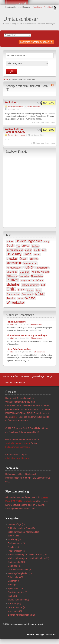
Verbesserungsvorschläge (32, 376)
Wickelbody (12, 102)
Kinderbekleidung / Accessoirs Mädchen (26, 558)
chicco (26, 246)
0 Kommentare (39, 352)
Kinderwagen (14, 268)
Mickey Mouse (40, 272)
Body (47, 241)
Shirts (21, 290)
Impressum (20, 383)
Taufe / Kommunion (17, 600)
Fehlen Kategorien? (17, 322)
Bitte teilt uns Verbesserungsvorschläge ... (28, 335)
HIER (16, 417)
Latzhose (12, 272)
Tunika (11, 298)
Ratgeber (25, 280)
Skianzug (30, 290)
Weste (30, 298)
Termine (8, 383)
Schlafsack (38, 280)
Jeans (34, 259)
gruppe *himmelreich (47, 634)
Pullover (13, 280)
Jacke (12, 258)
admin (12, 324)
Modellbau (13, 566)
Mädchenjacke (12, 276)
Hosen (37, 254)
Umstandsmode (15, 607)
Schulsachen (14, 577)
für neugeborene (15, 250)
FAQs (50, 376)
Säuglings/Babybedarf (16, 107)
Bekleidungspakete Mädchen (21, 532)
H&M (44, 250)
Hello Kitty (14, 254)
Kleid (29, 267)
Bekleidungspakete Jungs (20, 528)
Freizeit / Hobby (15, 551)
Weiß (20, 299)
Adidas (10, 241)
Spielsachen (13, 589)
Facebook (55, 9)
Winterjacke (15, 303)
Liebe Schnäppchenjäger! (20, 349)
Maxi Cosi (24, 272)
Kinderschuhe (14, 562)
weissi (23, 135)
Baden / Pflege (15, 524)
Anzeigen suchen (11, 71)
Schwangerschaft (30, 285)
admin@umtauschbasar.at (18, 458)
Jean (23, 259)
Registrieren (38, 7)
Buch (10, 245)
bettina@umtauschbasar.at (18, 447)
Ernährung (13, 539)
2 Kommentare (36, 338)
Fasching (12, 547)
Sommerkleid (13, 294)
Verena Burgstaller (34, 107)
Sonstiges (12, 585)
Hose (28, 254)
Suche (11, 596)
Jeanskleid (14, 263)
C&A (18, 246)
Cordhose (35, 246)
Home (6, 79)
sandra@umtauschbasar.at (18, 443)
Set (43, 285)
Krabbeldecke (42, 268)
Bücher (11, 536)
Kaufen (14, 376)
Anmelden (48, 7)
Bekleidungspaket (29, 241)
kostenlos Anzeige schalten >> (36, 42)
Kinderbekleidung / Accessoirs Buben (25, 555)
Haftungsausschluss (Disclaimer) (21, 474)
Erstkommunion (15, 543)
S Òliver (40, 294)
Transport (12, 603)
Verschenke (13, 611)
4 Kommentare (36, 324)
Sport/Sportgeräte (16, 592)
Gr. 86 (37, 250)
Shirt (11, 289)
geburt (28, 250)
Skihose (39, 290)
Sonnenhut (27, 294)
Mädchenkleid (24, 276)
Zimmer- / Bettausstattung (20, 615)
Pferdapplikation (37, 276)
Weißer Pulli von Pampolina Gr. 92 (15, 131)
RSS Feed (55, 7)
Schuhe (13, 284)
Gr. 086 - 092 (13, 135)
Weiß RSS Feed (52, 85)
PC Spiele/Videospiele (18, 570)
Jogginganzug (30, 263)
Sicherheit (12, 581)
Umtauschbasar (21, 19)
